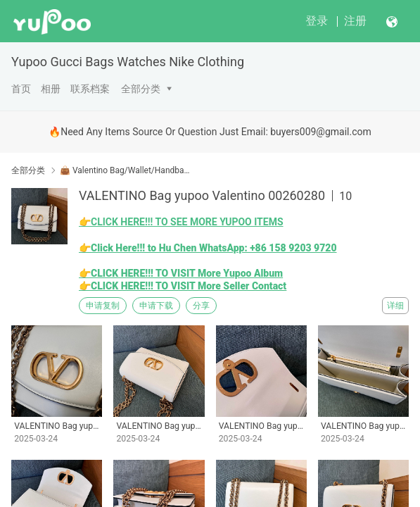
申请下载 (156, 306)
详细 (395, 306)
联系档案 (90, 89)
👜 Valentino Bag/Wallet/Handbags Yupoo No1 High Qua (125, 170)
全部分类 (141, 89)
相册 (51, 89)
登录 (317, 21)
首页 (21, 89)
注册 (355, 21)
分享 (201, 306)
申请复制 (103, 306)
